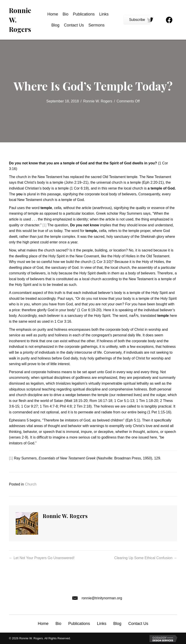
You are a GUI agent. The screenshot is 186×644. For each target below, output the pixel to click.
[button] (137, 20)
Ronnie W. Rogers (98, 101)
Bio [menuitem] (58, 624)
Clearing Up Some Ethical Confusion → (146, 558)
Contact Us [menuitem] (138, 624)
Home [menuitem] (43, 624)
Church (31, 484)
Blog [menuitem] (117, 624)
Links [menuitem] (102, 624)
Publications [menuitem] (79, 624)
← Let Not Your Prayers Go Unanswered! (42, 558)
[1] (44, 225)
